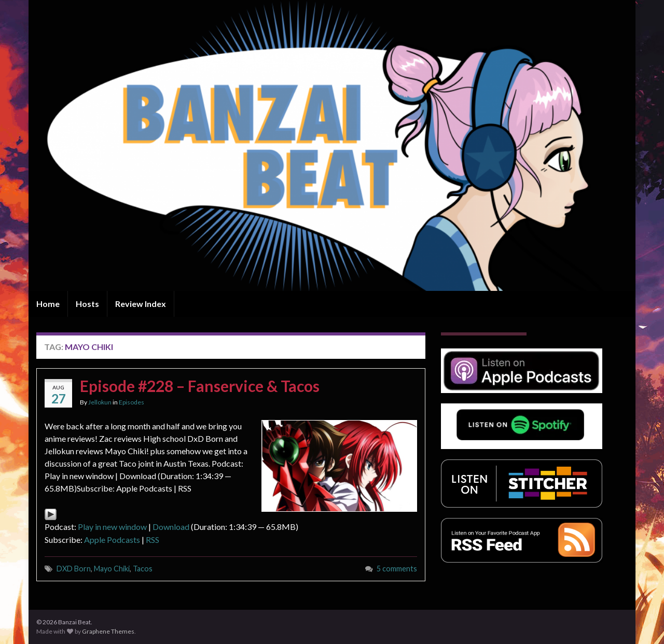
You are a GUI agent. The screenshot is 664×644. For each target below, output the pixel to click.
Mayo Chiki (112, 569)
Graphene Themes (108, 631)
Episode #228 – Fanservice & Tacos (200, 386)
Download (171, 527)
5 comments (397, 569)
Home (48, 304)
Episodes (132, 402)
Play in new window (112, 527)
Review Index (141, 304)
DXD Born (74, 569)
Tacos (143, 569)
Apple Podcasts (112, 540)
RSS (153, 540)
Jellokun (100, 402)
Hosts (87, 304)
